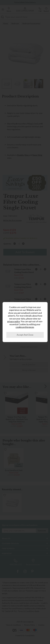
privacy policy (14, 321)
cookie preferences (25, 327)
